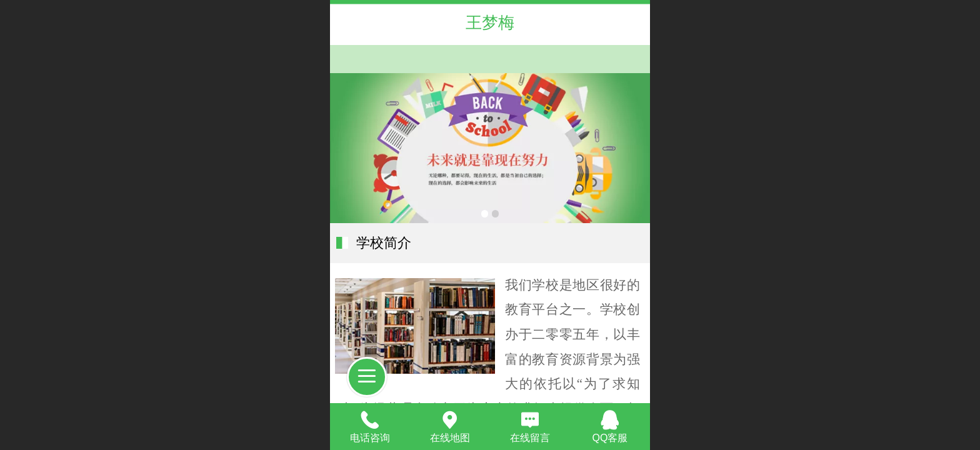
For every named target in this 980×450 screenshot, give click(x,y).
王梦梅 (490, 22)
